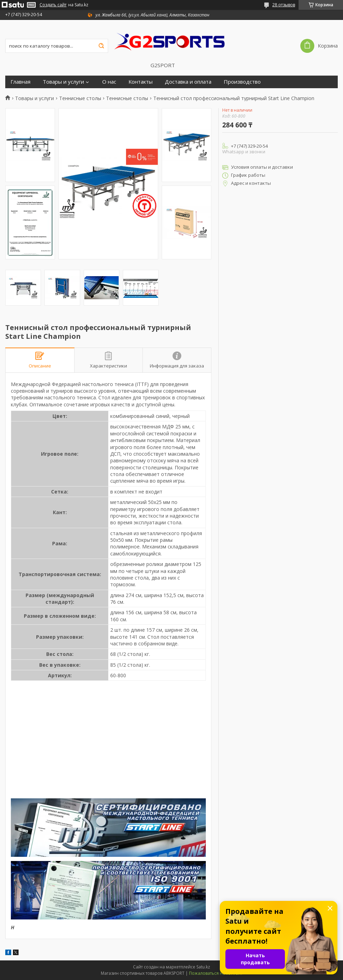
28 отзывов (284, 5)
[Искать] (101, 46)
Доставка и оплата (188, 82)
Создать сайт (53, 5)
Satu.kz (203, 967)
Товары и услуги (63, 82)
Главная (20, 82)
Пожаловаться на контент (216, 973)
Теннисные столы (80, 98)
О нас (109, 82)
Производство (242, 82)
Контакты (141, 82)
